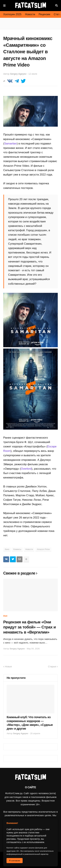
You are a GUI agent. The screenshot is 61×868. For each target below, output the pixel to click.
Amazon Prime (43, 549)
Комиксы (17, 549)
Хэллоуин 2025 (12, 14)
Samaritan (10, 144)
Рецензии (44, 14)
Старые (52, 667)
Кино (7, 549)
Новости (30, 14)
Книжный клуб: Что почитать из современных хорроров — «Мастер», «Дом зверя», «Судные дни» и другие (30, 723)
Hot (5, 616)
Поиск (57, 6)
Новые (8, 667)
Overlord (26, 469)
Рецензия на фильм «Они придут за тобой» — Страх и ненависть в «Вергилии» (30, 627)
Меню (4, 6)
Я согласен (15, 861)
